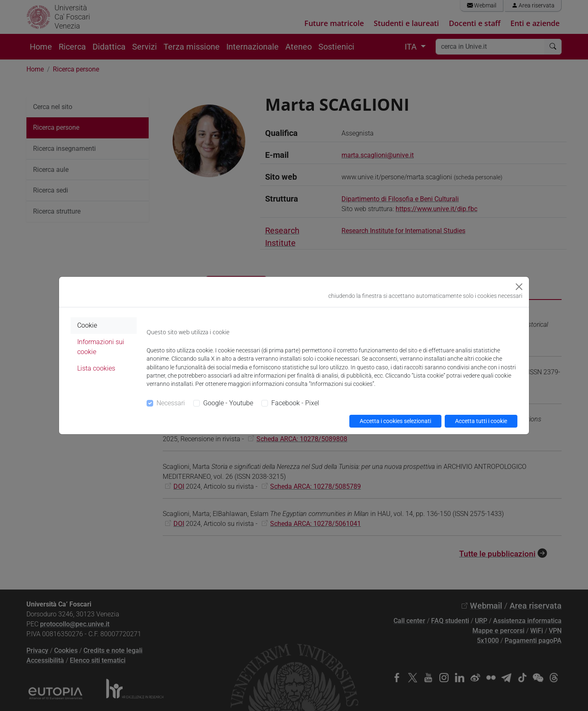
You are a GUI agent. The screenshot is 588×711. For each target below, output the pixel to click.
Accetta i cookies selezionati (395, 421)
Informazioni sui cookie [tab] (101, 347)
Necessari (171, 403)
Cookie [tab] (87, 325)
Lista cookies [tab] (96, 368)
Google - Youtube (228, 403)
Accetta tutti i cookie (481, 421)
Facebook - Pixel (295, 403)
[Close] (519, 287)
